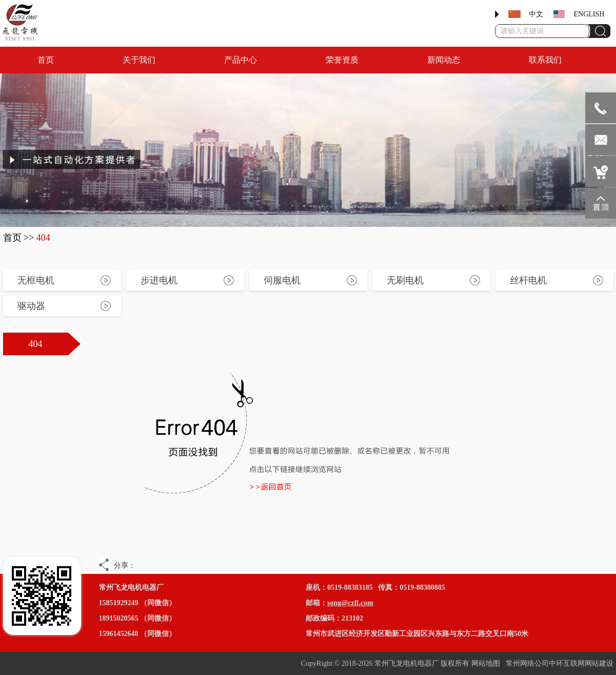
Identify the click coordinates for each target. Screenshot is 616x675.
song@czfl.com (350, 603)
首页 (12, 238)
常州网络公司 (527, 663)
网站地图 (486, 663)
